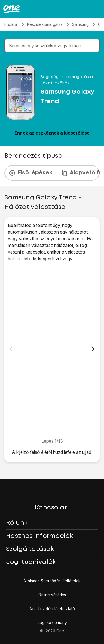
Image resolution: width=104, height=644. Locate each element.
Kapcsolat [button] (51, 508)
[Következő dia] (93, 349)
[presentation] (52, 173)
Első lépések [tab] (31, 173)
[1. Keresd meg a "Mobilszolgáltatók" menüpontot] (52, 350)
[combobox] (53, 46)
